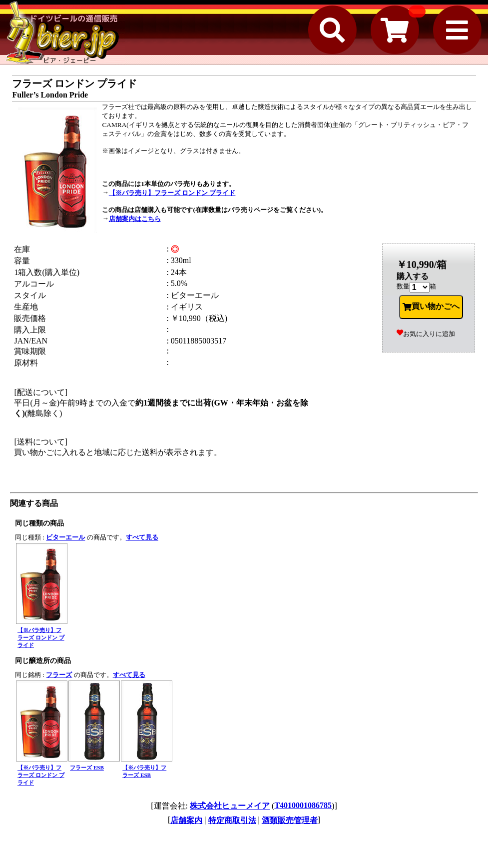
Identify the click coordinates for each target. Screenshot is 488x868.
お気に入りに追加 (426, 334)
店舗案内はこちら (135, 219)
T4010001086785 (303, 805)
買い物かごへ (431, 306)
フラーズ (59, 675)
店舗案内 (186, 820)
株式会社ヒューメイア (230, 806)
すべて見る (142, 537)
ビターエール (65, 537)
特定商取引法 (232, 820)
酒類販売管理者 (290, 820)
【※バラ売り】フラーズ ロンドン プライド (172, 193)
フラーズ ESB (87, 767)
